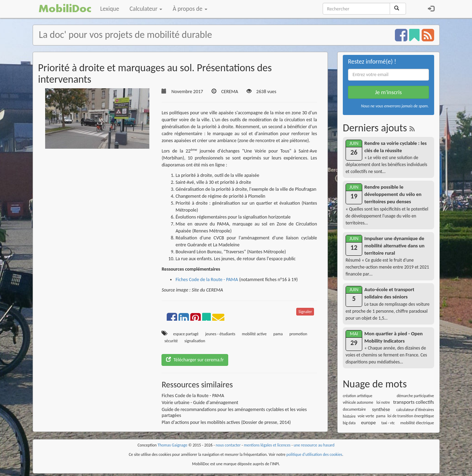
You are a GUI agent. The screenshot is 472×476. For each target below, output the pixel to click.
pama (278, 334)
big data (349, 423)
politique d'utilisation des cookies (314, 454)
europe (368, 422)
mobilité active (254, 334)
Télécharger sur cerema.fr (195, 360)
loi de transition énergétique (411, 416)
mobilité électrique (417, 423)
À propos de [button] (190, 9)
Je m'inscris (388, 92)
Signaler (305, 312)
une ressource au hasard (314, 445)
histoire (349, 416)
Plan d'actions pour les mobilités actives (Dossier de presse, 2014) (226, 422)
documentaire (354, 409)
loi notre (383, 402)
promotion (298, 334)
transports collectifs (414, 402)
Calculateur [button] (146, 9)
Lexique (110, 9)
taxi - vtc (388, 423)
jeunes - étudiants (220, 334)
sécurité (171, 341)
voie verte (366, 416)
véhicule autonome (358, 402)
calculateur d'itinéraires (415, 410)
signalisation (195, 341)
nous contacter (228, 445)
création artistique (358, 396)
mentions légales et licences (267, 445)
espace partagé (186, 334)
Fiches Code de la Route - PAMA (207, 280)
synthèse (381, 409)
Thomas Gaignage (173, 445)
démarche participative (415, 396)
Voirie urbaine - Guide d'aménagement (200, 403)
